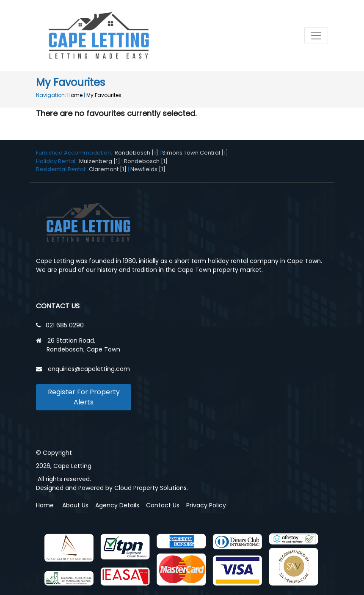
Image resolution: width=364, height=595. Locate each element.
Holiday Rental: (58, 161)
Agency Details (117, 505)
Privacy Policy (206, 505)
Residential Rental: (62, 169)
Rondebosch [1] (136, 153)
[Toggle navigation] (316, 36)
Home (75, 95)
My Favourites (104, 95)
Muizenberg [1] (100, 161)
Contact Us (163, 505)
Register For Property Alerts (84, 397)
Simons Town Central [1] (195, 153)
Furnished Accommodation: (75, 153)
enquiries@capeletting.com (89, 369)
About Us (75, 505)
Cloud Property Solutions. (151, 488)
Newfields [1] (148, 169)
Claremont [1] (108, 169)
